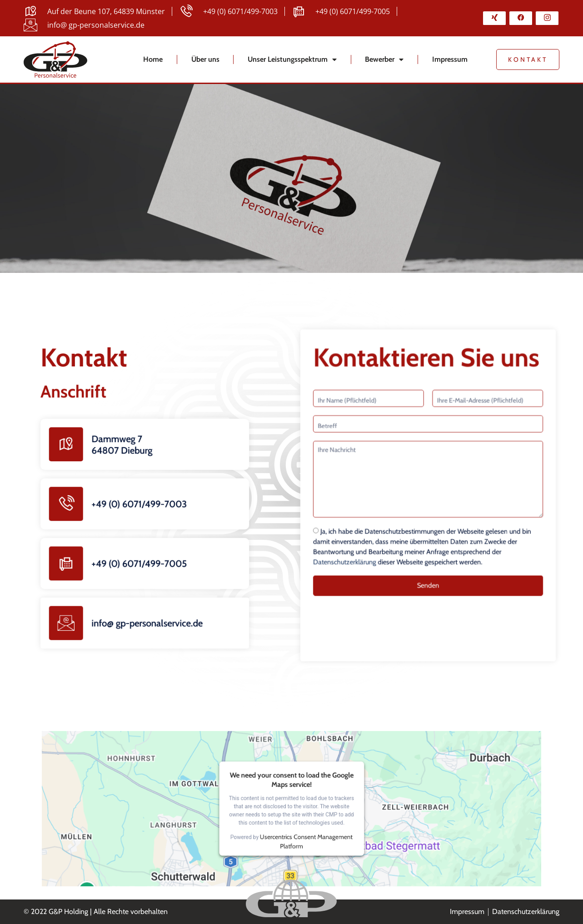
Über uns (205, 59)
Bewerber (384, 59)
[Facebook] (521, 18)
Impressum (450, 59)
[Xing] (494, 18)
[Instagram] (547, 18)
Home (153, 59)
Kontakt (528, 59)
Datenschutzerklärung (360, 550)
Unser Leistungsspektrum (292, 59)
